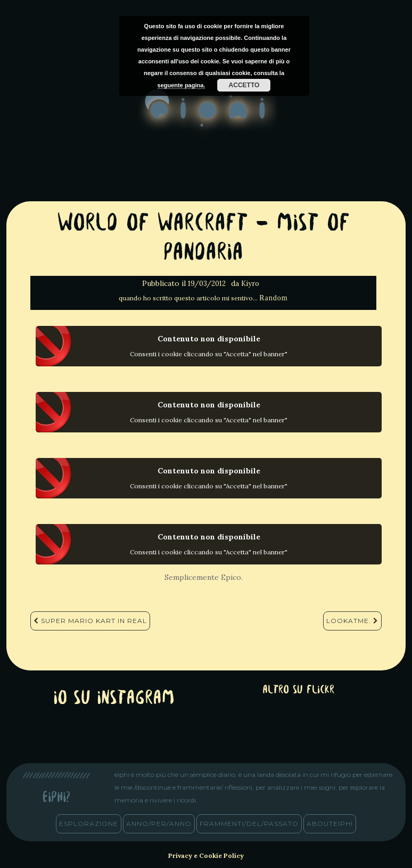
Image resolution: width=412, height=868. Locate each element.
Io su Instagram (114, 699)
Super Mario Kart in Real (90, 621)
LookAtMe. (352, 621)
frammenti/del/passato (249, 824)
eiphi (206, 117)
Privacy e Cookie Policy (206, 855)
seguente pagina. (182, 85)
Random (273, 298)
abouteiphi (330, 824)
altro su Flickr (298, 690)
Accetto (244, 85)
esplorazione (89, 824)
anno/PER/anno (159, 824)
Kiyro (250, 284)
